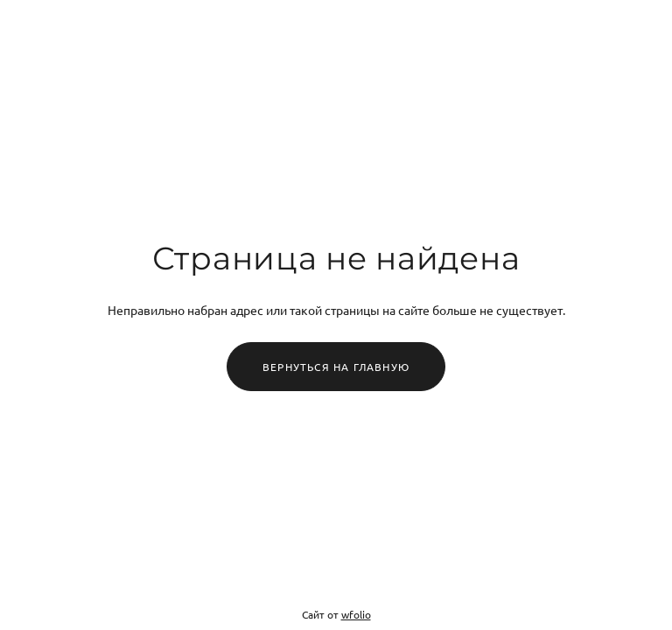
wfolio (356, 614)
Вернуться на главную (336, 367)
